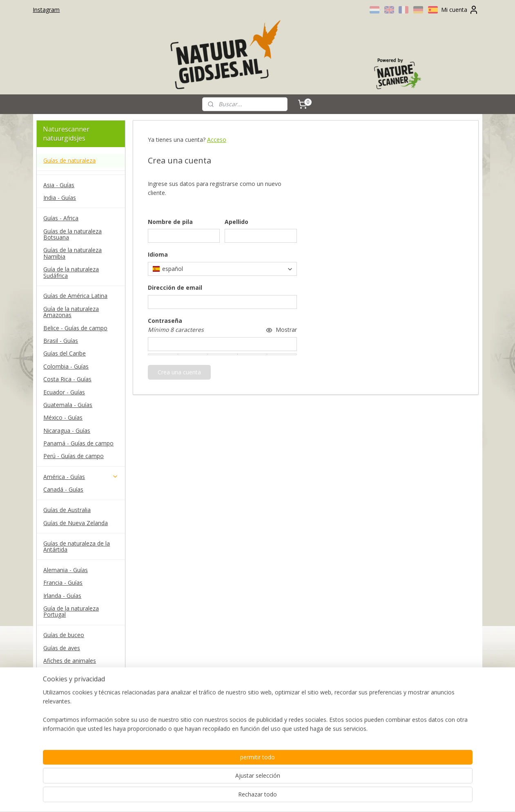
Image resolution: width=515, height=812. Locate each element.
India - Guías (60, 198)
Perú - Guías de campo (74, 456)
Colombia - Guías (66, 366)
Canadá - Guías (63, 489)
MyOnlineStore (349, 797)
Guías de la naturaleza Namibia (72, 253)
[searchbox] (222, 269)
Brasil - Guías (61, 341)
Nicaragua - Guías (67, 431)
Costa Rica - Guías (67, 379)
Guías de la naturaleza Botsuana (72, 234)
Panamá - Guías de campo (78, 443)
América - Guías (81, 477)
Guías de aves (62, 648)
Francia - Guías (63, 583)
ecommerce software (276, 797)
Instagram (46, 10)
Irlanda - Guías (62, 596)
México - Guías (63, 417)
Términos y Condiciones (75, 707)
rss (244, 797)
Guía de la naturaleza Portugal (71, 611)
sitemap (227, 797)
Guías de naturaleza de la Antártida (77, 546)
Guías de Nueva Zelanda (76, 523)
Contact (54, 694)
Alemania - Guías (66, 570)
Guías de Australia (67, 510)
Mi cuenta (460, 10)
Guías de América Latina (75, 296)
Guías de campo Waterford (79, 673)
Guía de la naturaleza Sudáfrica (71, 272)
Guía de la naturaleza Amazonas (71, 312)
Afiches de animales (70, 661)
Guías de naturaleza (69, 160)
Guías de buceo (64, 635)
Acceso (217, 140)
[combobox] (222, 269)
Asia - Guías (59, 185)
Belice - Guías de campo (75, 328)
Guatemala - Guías (68, 405)
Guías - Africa (61, 218)
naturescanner (60, 754)
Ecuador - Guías (64, 392)
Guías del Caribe (65, 353)
